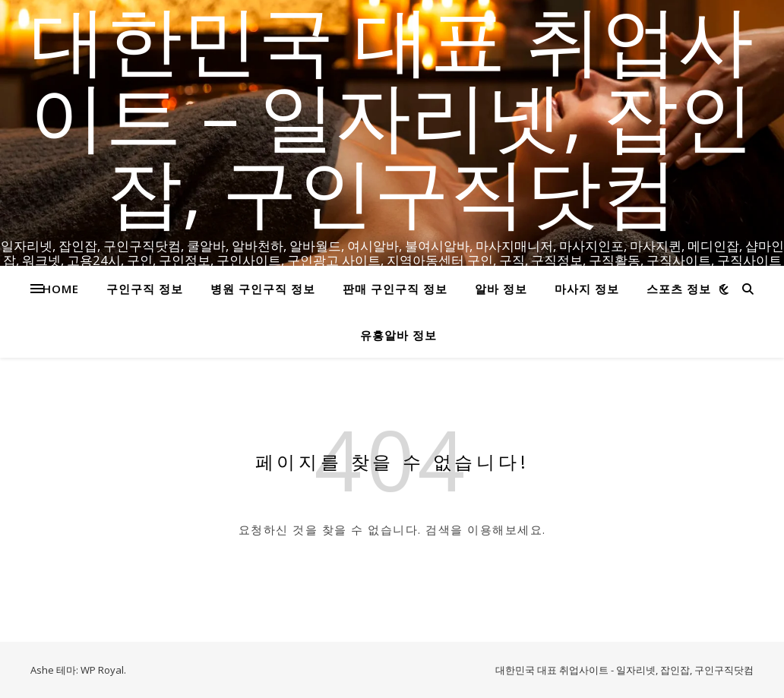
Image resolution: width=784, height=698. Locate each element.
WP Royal (102, 670)
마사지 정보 (587, 289)
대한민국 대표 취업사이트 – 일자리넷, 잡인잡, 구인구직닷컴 (392, 114)
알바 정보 (501, 289)
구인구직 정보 (145, 289)
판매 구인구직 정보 (395, 289)
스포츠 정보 (679, 289)
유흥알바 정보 (398, 335)
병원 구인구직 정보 (263, 289)
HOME (61, 289)
